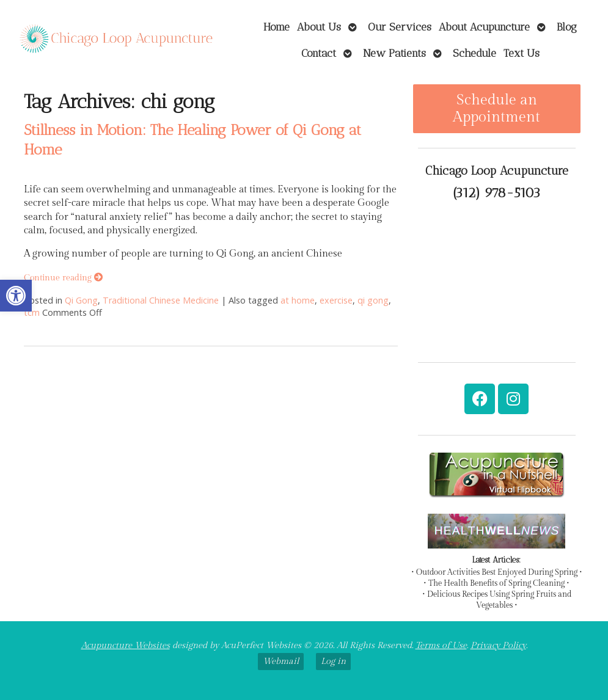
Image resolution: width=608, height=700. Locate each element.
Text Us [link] (522, 53)
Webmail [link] (281, 661)
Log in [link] (333, 661)
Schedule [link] (474, 53)
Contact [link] (319, 53)
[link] (16, 296)
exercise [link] (336, 300)
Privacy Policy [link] (498, 645)
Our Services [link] (400, 27)
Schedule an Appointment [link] (496, 109)
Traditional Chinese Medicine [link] (161, 300)
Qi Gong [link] (81, 300)
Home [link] (277, 27)
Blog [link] (567, 27)
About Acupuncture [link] (484, 27)
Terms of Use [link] (441, 645)
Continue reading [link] (63, 278)
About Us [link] (319, 27)
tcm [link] (32, 312)
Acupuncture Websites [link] (126, 645)
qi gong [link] (373, 300)
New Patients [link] (394, 53)
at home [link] (298, 300)
